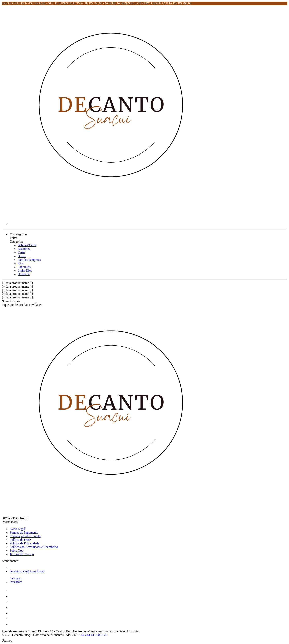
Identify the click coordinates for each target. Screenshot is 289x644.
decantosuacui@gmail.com (27, 571)
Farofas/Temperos (29, 260)
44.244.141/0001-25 (94, 635)
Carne (21, 252)
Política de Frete (20, 540)
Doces (22, 256)
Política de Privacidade (24, 543)
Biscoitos (24, 249)
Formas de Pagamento (24, 532)
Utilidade (24, 274)
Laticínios (24, 267)
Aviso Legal (17, 529)
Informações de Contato (25, 536)
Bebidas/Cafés (27, 245)
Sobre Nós (16, 550)
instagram (16, 578)
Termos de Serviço (22, 554)
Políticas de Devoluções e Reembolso (34, 547)
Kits (20, 263)
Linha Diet (25, 270)
